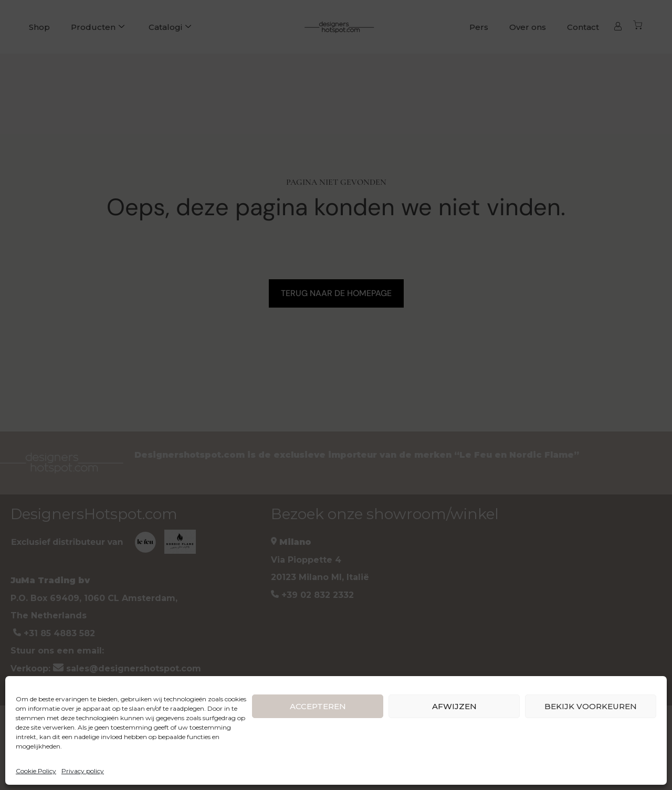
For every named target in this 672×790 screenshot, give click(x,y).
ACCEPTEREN (318, 706)
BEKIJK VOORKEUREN (591, 706)
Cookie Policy (36, 771)
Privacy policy (83, 771)
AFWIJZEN (454, 706)
